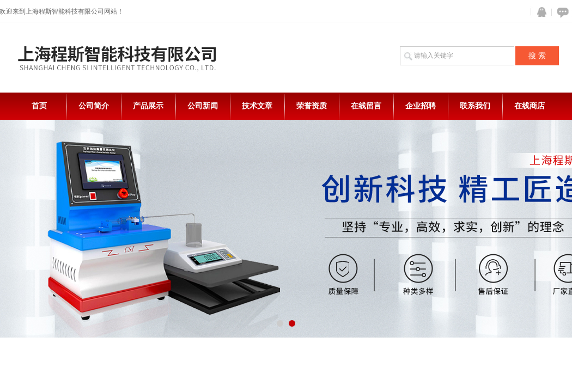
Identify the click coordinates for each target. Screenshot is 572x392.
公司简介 (94, 106)
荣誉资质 (312, 106)
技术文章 (257, 106)
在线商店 (530, 106)
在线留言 (366, 106)
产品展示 (148, 106)
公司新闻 (203, 106)
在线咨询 (561, 12)
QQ (539, 12)
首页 (39, 106)
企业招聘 (421, 106)
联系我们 (475, 106)
